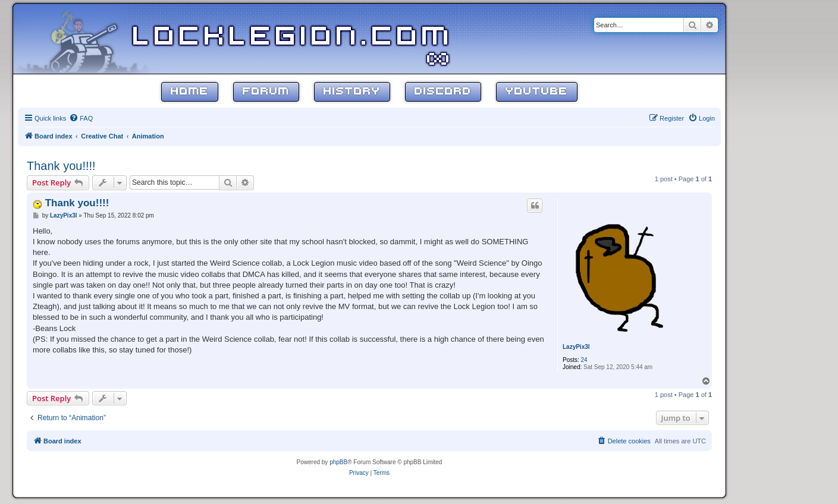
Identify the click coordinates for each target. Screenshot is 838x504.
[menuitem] (81, 118)
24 (584, 360)
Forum (266, 92)
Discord (443, 92)
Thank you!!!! (61, 166)
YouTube (537, 92)
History (352, 92)
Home (190, 92)
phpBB (338, 462)
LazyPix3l (576, 347)
